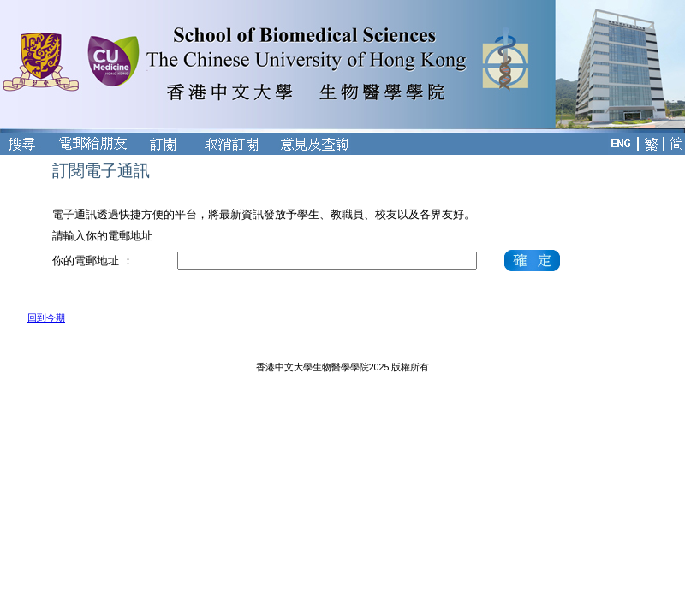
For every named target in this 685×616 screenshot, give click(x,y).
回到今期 (46, 317)
